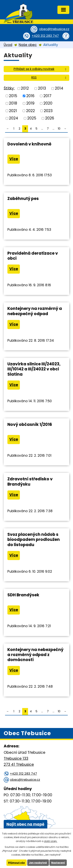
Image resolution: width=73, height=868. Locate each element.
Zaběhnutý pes (23, 198)
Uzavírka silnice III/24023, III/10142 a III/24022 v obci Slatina (34, 369)
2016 (30, 96)
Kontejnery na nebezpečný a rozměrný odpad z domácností (35, 655)
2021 (13, 111)
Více (14, 159)
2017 (47, 96)
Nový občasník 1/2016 (30, 424)
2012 (25, 88)
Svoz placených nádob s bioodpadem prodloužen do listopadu (34, 539)
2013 (42, 88)
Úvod (8, 45)
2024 (14, 118)
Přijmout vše (16, 863)
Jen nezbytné (38, 863)
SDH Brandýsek (23, 595)
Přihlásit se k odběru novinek (41, 69)
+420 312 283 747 (45, 36)
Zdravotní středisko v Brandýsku (30, 481)
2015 (13, 96)
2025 (32, 118)
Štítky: (9, 88)
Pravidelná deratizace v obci (33, 256)
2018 (13, 103)
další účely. (51, 841)
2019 (30, 103)
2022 (30, 111)
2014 (59, 88)
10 (59, 129)
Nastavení (58, 863)
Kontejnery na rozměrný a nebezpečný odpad (35, 311)
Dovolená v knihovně (29, 144)
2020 (48, 103)
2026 (50, 118)
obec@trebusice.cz (54, 29)
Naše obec (28, 45)
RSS (49, 77)
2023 (48, 111)
